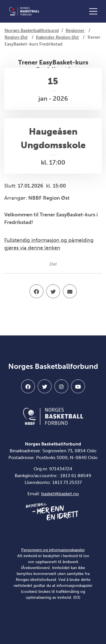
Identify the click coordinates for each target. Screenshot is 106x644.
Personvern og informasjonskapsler (53, 550)
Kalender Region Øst (57, 37)
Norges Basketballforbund (32, 30)
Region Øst (16, 37)
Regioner (75, 30)
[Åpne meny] (95, 11)
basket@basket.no (60, 494)
